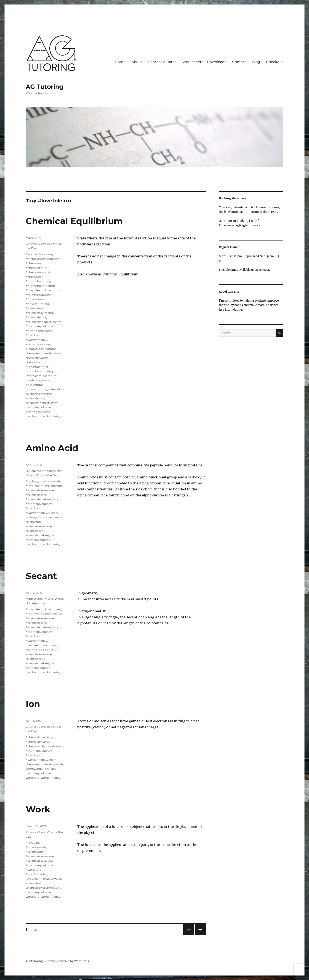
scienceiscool (35, 398)
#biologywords (50, 481)
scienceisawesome (39, 394)
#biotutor (53, 259)
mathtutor (50, 376)
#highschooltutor (38, 281)
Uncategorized (36, 603)
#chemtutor (34, 277)
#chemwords (35, 746)
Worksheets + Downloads (204, 62)
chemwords (34, 769)
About (137, 62)
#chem (31, 737)
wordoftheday (51, 416)
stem (54, 403)
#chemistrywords (38, 272)
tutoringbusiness (38, 412)
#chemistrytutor (37, 268)
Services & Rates (162, 62)
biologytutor (34, 349)
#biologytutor (35, 259)
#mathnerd (53, 609)
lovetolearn (34, 376)
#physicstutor (35, 299)
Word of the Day (47, 475)
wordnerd (33, 416)
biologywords (35, 517)
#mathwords (35, 614)
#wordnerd (34, 335)
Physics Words (54, 599)
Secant (41, 576)
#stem (57, 322)
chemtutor (33, 362)
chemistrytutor (51, 353)
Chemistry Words (38, 244)
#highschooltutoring (40, 286)
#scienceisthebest (38, 322)
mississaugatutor (38, 380)
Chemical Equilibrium (74, 221)
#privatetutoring (37, 304)
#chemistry (34, 263)
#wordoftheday (36, 340)
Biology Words (36, 471)
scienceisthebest (37, 403)
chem (53, 760)
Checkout (275, 62)
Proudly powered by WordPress (68, 961)
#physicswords (36, 847)
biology (54, 513)
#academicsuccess (39, 254)
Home (120, 62)
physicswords (52, 879)
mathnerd (50, 645)
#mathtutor (53, 290)
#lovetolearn (35, 290)
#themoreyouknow (39, 326)
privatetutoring (36, 389)
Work (38, 809)
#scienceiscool (36, 317)
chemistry (33, 353)
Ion (33, 704)
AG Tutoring (45, 87)
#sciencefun (34, 308)
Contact (239, 62)
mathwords (34, 650)
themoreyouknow (38, 407)
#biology (32, 481)
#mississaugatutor (39, 295)
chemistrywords (37, 358)
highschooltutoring (39, 371)
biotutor (50, 349)
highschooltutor (37, 367)
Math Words (34, 599)
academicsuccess (38, 344)
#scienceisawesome (40, 313)
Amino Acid (52, 448)
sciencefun (56, 389)
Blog (256, 62)
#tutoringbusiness (39, 331)
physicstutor (34, 385)
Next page (200, 935)
